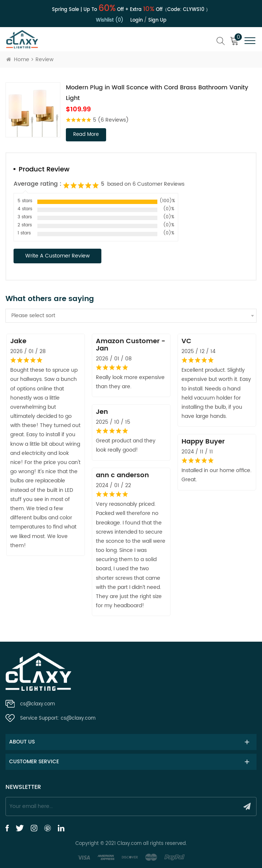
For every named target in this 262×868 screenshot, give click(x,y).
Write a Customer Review (57, 256)
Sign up (157, 20)
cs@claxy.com (38, 704)
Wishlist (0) (110, 20)
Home (18, 60)
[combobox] (131, 316)
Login (136, 20)
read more (86, 135)
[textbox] (131, 316)
